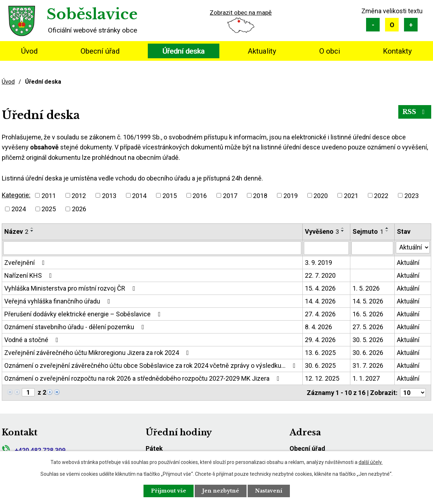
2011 (49, 195)
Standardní (392, 25)
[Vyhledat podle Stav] (413, 247)
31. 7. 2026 (368, 365)
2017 (230, 195)
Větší (411, 25)
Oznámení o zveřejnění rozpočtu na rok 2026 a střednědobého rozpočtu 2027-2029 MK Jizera (143, 378)
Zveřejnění (26, 263)
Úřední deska (184, 51)
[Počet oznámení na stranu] (413, 393)
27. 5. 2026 (368, 327)
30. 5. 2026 (368, 340)
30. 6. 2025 (320, 365)
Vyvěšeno (322, 231)
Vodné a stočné (33, 340)
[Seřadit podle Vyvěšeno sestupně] (343, 231)
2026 (79, 209)
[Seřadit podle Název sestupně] (32, 231)
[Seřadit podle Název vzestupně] (32, 228)
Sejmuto (368, 231)
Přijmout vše (169, 491)
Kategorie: (16, 195)
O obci (330, 51)
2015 (170, 195)
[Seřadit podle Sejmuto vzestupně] (387, 228)
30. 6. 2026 (368, 353)
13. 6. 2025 (320, 353)
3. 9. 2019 (318, 263)
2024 (19, 209)
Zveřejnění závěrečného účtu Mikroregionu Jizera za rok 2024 (98, 353)
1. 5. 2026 (366, 288)
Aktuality (262, 51)
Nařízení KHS (30, 275)
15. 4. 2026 (320, 288)
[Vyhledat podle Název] (152, 248)
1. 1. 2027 (366, 378)
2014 (139, 195)
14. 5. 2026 (368, 301)
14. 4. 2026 (320, 301)
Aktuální (408, 263)
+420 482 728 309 (34, 450)
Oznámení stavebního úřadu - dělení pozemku (76, 327)
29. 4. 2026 (320, 340)
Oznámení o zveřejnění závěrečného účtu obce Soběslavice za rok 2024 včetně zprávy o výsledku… (151, 365)
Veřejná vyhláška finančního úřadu (59, 301)
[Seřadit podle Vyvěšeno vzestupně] (343, 228)
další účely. (371, 462)
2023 (412, 195)
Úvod (29, 51)
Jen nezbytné (221, 491)
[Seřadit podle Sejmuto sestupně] (387, 231)
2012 (79, 195)
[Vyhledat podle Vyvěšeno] (326, 248)
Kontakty (397, 51)
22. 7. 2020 (320, 275)
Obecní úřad (100, 51)
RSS (415, 112)
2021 (351, 195)
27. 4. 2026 (320, 314)
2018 (260, 195)
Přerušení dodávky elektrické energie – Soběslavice (84, 314)
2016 (200, 195)
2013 (109, 195)
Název (16, 231)
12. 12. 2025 (322, 378)
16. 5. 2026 (368, 314)
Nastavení (269, 491)
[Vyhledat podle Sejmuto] (372, 248)
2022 (381, 195)
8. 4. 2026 (318, 327)
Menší (373, 25)
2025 (49, 209)
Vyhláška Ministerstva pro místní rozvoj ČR (71, 288)
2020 (321, 195)
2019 (291, 195)
